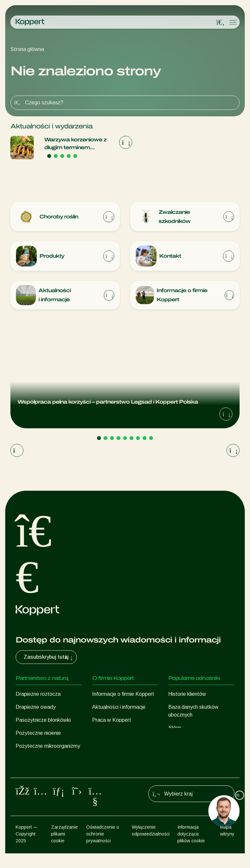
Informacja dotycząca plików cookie (191, 849)
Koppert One (183, 741)
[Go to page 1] (49, 156)
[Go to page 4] (69, 156)
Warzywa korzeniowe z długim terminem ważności (75, 144)
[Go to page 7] (138, 439)
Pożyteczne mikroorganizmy (48, 747)
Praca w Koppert (112, 721)
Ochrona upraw (33, 760)
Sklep (175, 728)
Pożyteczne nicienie (38, 734)
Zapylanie (27, 773)
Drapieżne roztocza (38, 695)
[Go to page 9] (151, 439)
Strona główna (27, 49)
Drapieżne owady (36, 708)
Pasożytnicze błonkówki (43, 721)
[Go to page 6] (132, 439)
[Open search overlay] (220, 22)
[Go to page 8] (145, 439)
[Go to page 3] (62, 156)
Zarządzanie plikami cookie (64, 849)
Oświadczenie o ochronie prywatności (103, 849)
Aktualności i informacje (119, 708)
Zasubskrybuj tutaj (49, 658)
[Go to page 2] (56, 156)
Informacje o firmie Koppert (123, 695)
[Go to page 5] (75, 156)
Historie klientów (187, 695)
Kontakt (101, 734)
